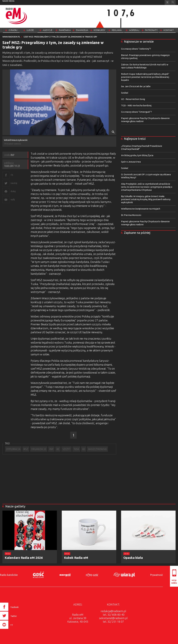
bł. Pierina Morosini (131, 215)
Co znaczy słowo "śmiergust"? (136, 112)
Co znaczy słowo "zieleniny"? (136, 49)
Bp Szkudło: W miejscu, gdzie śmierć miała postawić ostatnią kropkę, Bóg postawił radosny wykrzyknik (146, 199)
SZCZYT (66, 449)
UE (84, 449)
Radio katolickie (9, 575)
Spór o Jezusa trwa (131, 162)
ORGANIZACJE (39, 449)
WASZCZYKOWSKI (97, 449)
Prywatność (157, 575)
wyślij (13, 199)
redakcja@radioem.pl (113, 611)
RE (58, 449)
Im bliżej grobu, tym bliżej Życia (137, 155)
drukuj (13, 191)
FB (12, 175)
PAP (51, 449)
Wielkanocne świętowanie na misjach (141, 209)
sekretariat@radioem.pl (113, 618)
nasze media (8, 1)
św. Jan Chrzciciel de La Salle (136, 86)
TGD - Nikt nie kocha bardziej (136, 105)
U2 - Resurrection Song (133, 99)
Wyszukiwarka (173, 3)
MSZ (26, 449)
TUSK (76, 449)
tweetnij (14, 183)
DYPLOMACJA (13, 449)
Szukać (125, 93)
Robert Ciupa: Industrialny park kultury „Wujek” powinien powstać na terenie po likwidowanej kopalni (145, 77)
